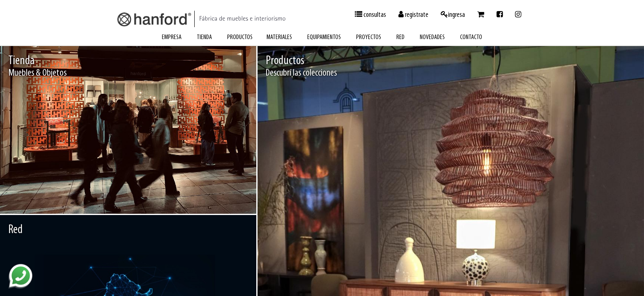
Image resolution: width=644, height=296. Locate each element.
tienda (204, 37)
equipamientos (324, 37)
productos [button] (240, 37)
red (400, 37)
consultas (370, 15)
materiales (279, 37)
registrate (413, 15)
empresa (172, 37)
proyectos (369, 37)
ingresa (453, 15)
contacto (471, 37)
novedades (432, 37)
